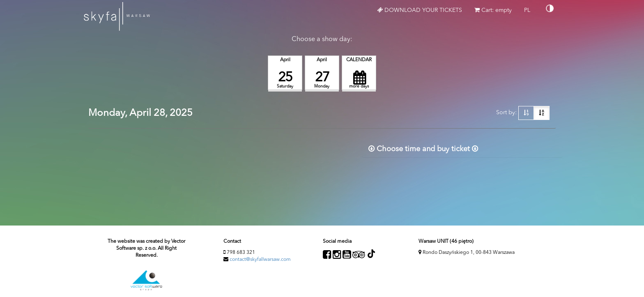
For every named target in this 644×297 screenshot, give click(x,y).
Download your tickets (420, 10)
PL (530, 13)
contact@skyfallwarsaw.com (260, 260)
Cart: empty (493, 10)
